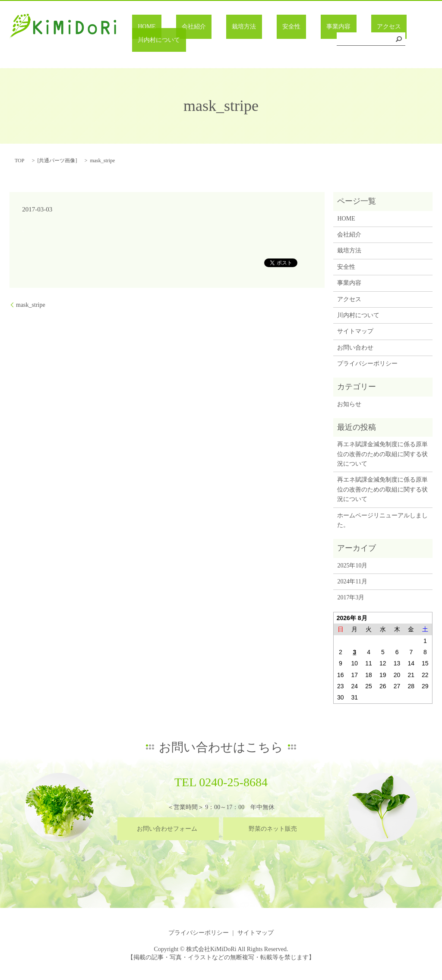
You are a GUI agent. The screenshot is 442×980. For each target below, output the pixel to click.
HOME (150, 40)
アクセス (335, 40)
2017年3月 (351, 597)
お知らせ (349, 404)
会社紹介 (186, 40)
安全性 (260, 40)
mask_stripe (31, 305)
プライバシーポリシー (367, 364)
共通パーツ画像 (57, 161)
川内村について (382, 40)
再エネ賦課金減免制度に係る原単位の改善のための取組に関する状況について (382, 454)
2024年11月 (352, 581)
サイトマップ (355, 331)
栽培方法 (224, 40)
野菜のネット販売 (273, 829)
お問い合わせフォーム (167, 829)
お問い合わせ (355, 348)
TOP (19, 161)
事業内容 (296, 40)
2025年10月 (352, 566)
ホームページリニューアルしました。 (382, 520)
